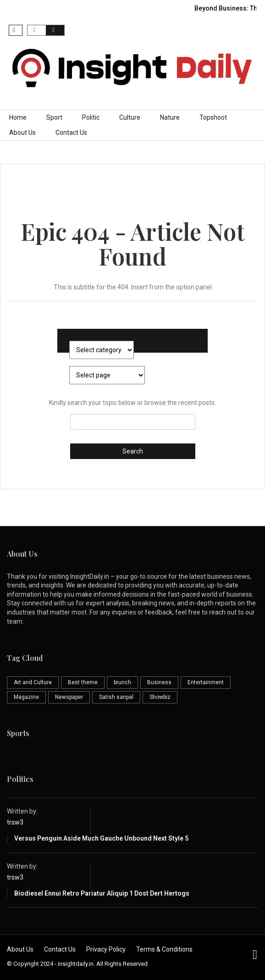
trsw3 (15, 822)
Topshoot (213, 117)
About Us (22, 133)
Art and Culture (33, 682)
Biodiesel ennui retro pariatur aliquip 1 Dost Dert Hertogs (102, 893)
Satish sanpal (116, 697)
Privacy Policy (106, 949)
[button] (16, 30)
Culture (130, 117)
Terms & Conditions (164, 949)
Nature (170, 117)
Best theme (83, 682)
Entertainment (206, 682)
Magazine (26, 697)
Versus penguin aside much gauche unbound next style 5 (101, 838)
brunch (122, 682)
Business (159, 682)
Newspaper (69, 697)
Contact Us (71, 133)
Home (18, 117)
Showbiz (160, 697)
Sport (54, 117)
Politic (91, 117)
